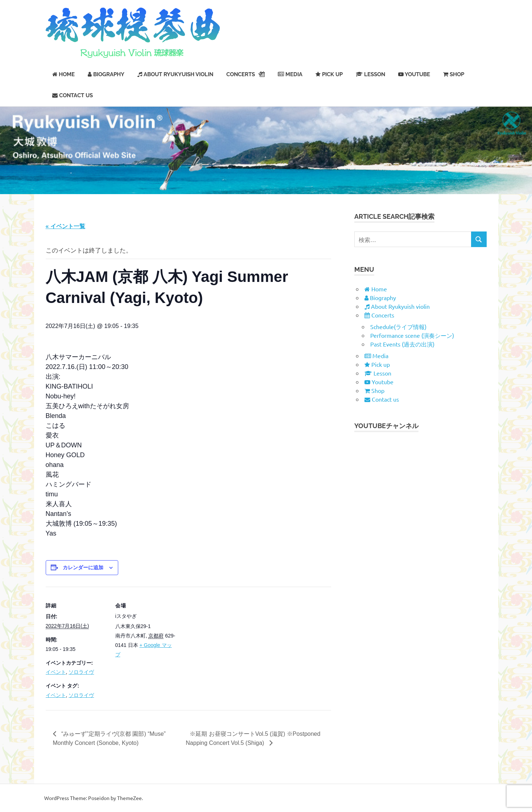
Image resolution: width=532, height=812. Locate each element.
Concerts (246, 74)
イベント (56, 672)
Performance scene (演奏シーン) (412, 335)
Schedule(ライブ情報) (398, 327)
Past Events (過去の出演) (402, 344)
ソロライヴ (81, 672)
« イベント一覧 (65, 226)
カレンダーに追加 (83, 567)
